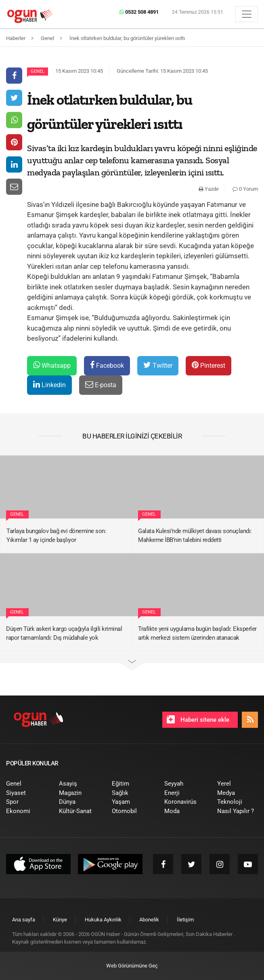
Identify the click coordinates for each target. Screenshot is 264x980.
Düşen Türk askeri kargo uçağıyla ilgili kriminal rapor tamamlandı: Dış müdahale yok (64, 633)
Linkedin (49, 385)
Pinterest (208, 365)
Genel (38, 71)
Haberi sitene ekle (198, 719)
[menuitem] (26, 784)
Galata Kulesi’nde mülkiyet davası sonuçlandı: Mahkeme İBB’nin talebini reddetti (195, 536)
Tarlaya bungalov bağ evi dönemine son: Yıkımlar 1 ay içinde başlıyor (56, 536)
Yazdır (209, 189)
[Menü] (247, 14)
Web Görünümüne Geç (132, 966)
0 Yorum (245, 189)
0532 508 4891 (139, 12)
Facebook (107, 365)
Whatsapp (52, 365)
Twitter (158, 365)
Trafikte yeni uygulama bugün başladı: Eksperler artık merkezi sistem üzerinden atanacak (197, 633)
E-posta (101, 385)
